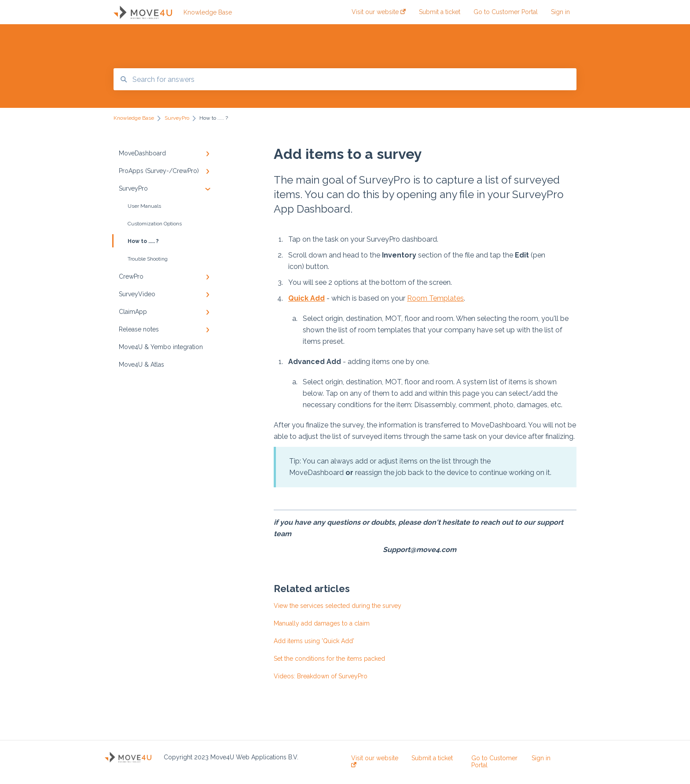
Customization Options (155, 224)
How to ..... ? (136, 241)
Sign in (541, 758)
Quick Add (306, 298)
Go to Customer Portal (494, 762)
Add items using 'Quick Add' (314, 641)
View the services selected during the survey (338, 606)
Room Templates (435, 298)
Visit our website (375, 761)
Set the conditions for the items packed (329, 659)
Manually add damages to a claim (322, 623)
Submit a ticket (432, 758)
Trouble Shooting (148, 259)
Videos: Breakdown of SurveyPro (321, 676)
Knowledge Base (208, 12)
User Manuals (144, 206)
